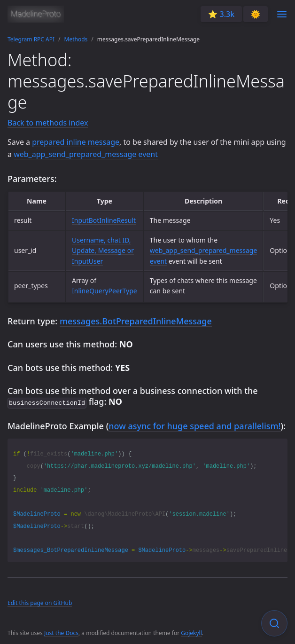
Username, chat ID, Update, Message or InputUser (103, 251)
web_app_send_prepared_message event (86, 154)
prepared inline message (76, 142)
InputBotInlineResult (104, 220)
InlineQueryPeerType (105, 291)
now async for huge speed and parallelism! (194, 425)
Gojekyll (191, 632)
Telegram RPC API (31, 39)
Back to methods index (48, 123)
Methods (76, 39)
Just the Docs (61, 632)
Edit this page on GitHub (40, 602)
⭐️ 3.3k (221, 14)
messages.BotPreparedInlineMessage (136, 321)
